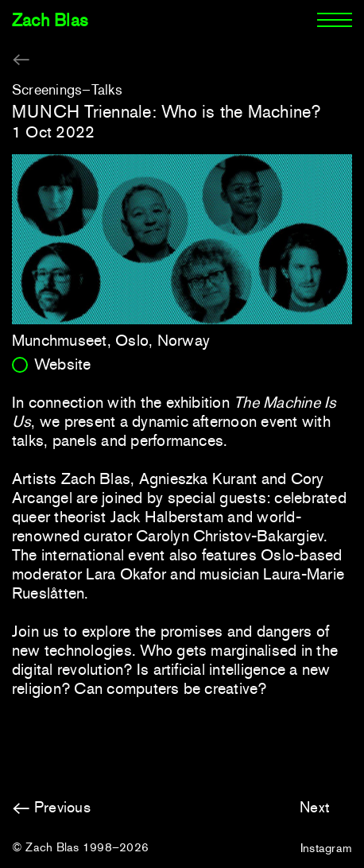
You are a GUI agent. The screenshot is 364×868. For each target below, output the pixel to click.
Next (315, 807)
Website (63, 364)
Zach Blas (50, 20)
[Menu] (335, 21)
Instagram (326, 848)
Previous (62, 807)
